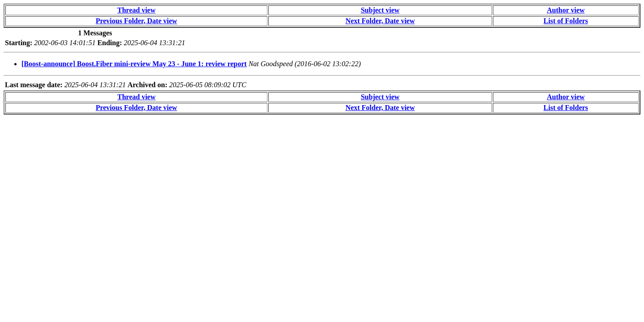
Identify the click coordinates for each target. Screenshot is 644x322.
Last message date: (34, 85)
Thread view (136, 10)
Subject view (380, 10)
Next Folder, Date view (380, 21)
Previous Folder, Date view (136, 21)
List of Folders (566, 21)
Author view (566, 10)
